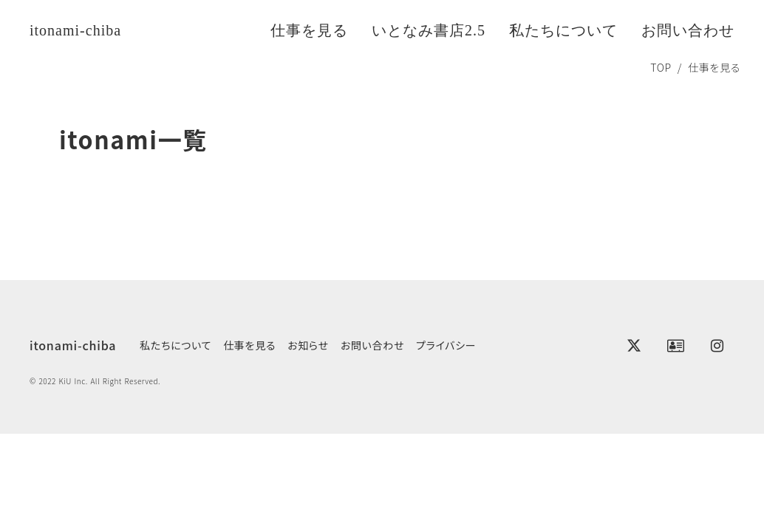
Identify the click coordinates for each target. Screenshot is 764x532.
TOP (661, 67)
